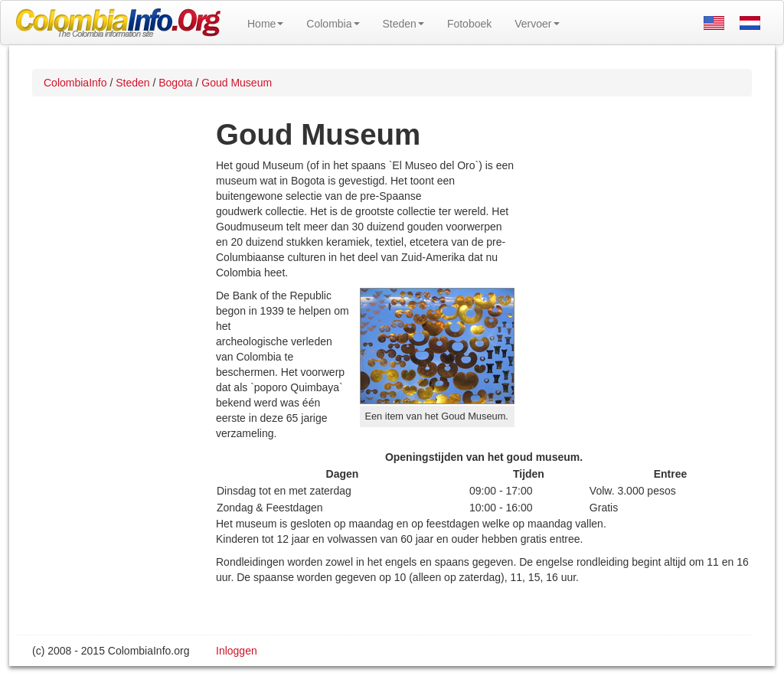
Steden (403, 24)
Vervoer (537, 24)
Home (265, 24)
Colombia (333, 24)
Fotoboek (469, 24)
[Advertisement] (633, 257)
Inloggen (237, 651)
